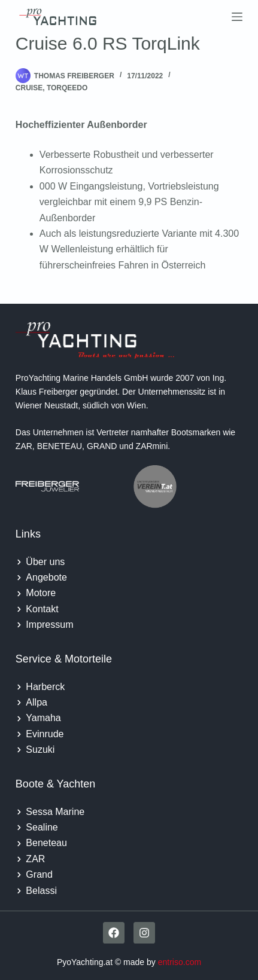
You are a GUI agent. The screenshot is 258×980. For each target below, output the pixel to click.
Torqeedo (67, 88)
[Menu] (237, 17)
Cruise (29, 88)
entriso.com (180, 962)
